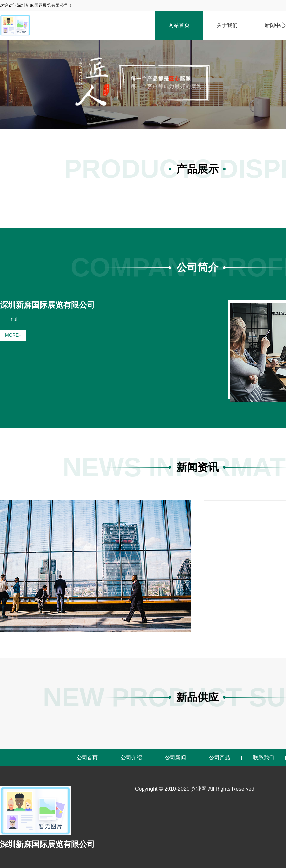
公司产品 (220, 757)
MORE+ (13, 335)
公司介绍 (131, 757)
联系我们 (264, 757)
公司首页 (87, 757)
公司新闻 (175, 757)
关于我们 (227, 25)
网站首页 (179, 25)
